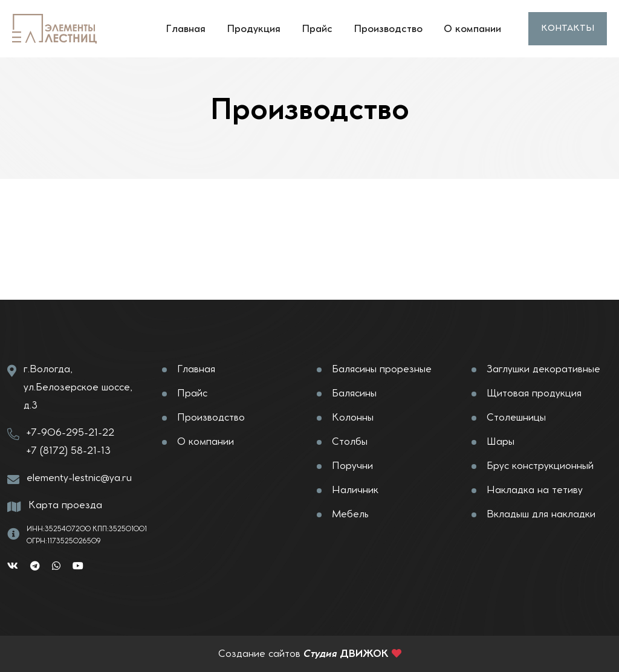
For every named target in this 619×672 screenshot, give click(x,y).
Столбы (350, 442)
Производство (388, 29)
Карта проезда (65, 505)
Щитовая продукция (534, 393)
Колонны (353, 418)
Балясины (354, 393)
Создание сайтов (259, 654)
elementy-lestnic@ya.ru (79, 478)
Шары (501, 442)
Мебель (350, 514)
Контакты (568, 28)
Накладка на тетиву (535, 490)
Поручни (352, 466)
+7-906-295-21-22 (70, 433)
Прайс (317, 29)
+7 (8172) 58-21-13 (69, 451)
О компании (472, 29)
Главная (186, 29)
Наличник (355, 490)
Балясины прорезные (382, 369)
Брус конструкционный (540, 466)
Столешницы (516, 418)
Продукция (254, 29)
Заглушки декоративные (543, 369)
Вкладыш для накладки (541, 514)
